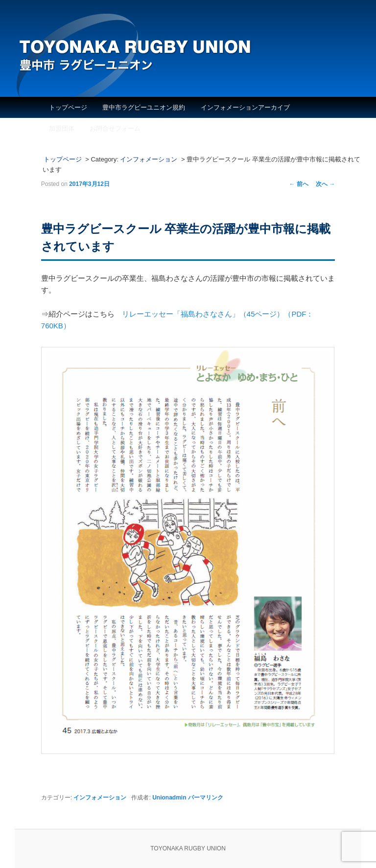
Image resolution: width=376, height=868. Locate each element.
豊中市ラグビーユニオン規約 (144, 107)
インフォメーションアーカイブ (245, 107)
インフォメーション (149, 159)
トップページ (68, 107)
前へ (299, 184)
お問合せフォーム (115, 128)
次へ (325, 184)
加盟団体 (62, 128)
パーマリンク (206, 798)
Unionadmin (169, 798)
